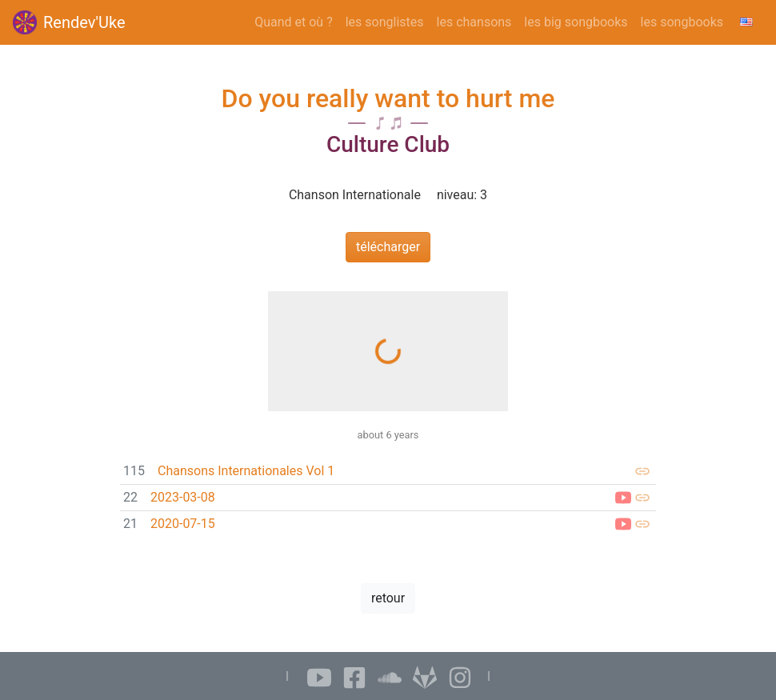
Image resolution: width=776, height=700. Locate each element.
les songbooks (682, 22)
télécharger (388, 247)
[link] (388, 472)
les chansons (474, 22)
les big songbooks (576, 22)
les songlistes (385, 22)
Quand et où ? (294, 22)
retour (388, 598)
